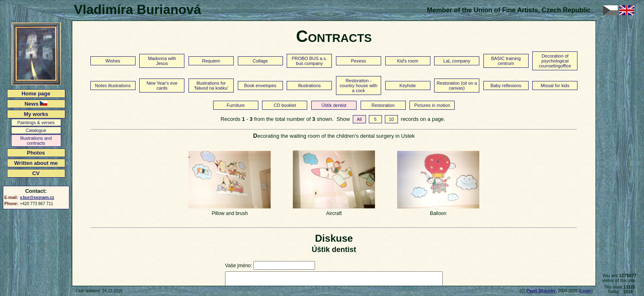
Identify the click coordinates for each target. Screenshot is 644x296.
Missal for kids (555, 86)
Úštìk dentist (334, 105)
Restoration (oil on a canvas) (457, 86)
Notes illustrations (113, 86)
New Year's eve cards (162, 86)
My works (36, 114)
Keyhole (408, 86)
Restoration (383, 105)
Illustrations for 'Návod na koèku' (211, 86)
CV (36, 173)
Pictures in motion (432, 105)
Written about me (36, 163)
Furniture (236, 105)
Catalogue (36, 130)
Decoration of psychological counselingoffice (555, 61)
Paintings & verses (36, 123)
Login (585, 291)
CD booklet (285, 105)
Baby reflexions (506, 86)
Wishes (113, 61)
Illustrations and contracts (36, 141)
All (359, 119)
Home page (36, 94)
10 (391, 119)
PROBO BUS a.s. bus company (309, 61)
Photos (36, 153)
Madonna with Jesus (162, 61)
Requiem (211, 61)
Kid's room (408, 61)
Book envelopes (260, 86)
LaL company (457, 61)
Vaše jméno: (239, 266)
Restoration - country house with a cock (359, 86)
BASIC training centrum (506, 61)
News (36, 104)
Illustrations (309, 86)
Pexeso (359, 61)
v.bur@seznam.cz (37, 198)
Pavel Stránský (541, 291)
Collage (260, 61)
